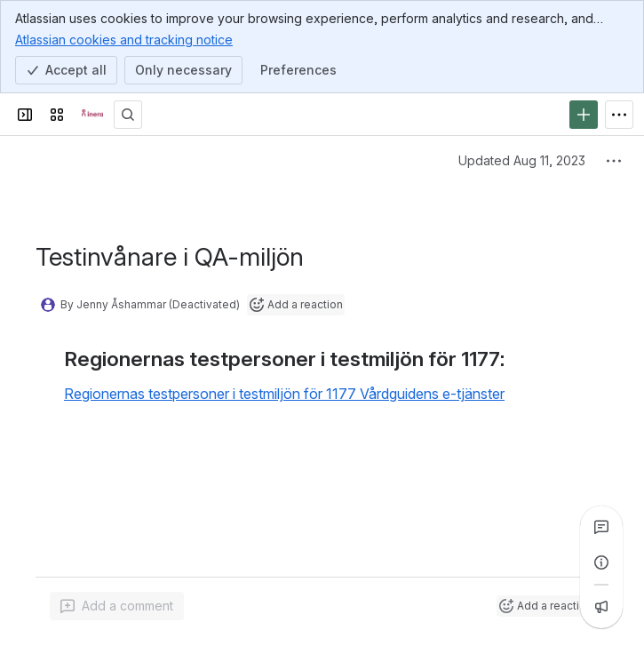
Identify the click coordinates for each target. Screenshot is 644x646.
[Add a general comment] (117, 606)
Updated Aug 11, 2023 (522, 160)
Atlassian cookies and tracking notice (124, 39)
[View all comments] (601, 527)
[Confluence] (92, 115)
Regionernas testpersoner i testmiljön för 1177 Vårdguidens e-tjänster (284, 394)
